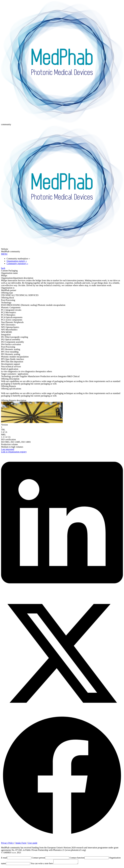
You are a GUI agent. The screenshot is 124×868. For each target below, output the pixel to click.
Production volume (9, 444)
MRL (3, 435)
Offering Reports (9, 386)
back (3, 268)
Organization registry (17, 261)
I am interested (8, 449)
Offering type (7, 293)
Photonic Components (11, 307)
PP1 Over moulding (10, 352)
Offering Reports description (14, 400)
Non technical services (11, 367)
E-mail (4, 858)
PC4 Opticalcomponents (12, 317)
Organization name (9, 273)
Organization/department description (17, 278)
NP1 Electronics (8, 325)
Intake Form (21, 843)
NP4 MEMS (7, 332)
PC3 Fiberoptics (8, 315)
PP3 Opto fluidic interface (13, 359)
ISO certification (8, 439)
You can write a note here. (42, 864)
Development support (11, 364)
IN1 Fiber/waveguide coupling (15, 337)
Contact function (77, 858)
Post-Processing (8, 347)
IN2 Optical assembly (11, 339)
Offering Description (10, 379)
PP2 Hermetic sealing (11, 354)
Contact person (38, 858)
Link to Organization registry (14, 452)
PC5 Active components (12, 320)
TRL (3, 430)
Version (4, 425)
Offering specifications (11, 389)
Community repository (17, 263)
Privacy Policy (8, 843)
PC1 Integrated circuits (11, 310)
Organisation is (8, 288)
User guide (33, 843)
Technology (6, 303)
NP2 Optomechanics (10, 327)
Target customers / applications (15, 374)
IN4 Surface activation (11, 344)
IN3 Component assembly (13, 342)
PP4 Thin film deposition (12, 362)
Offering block (8, 298)
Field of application (10, 369)
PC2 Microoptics (9, 312)
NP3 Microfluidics (9, 330)
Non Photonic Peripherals (12, 322)
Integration (6, 335)
